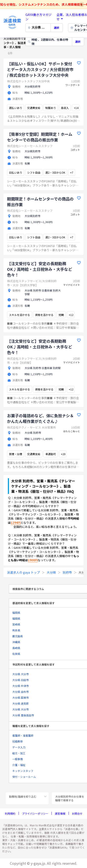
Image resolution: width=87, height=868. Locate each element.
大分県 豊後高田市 (23, 715)
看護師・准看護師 (23, 735)
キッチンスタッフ (23, 771)
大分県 (51, 572)
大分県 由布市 (20, 692)
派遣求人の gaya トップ (23, 572)
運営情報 (60, 813)
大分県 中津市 (20, 686)
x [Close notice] (82, 4)
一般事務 (18, 759)
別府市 (67, 572)
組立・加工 (19, 753)
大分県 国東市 (20, 698)
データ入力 (19, 747)
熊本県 (16, 630)
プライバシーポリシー (35, 813)
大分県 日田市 (20, 680)
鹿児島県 (18, 636)
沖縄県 (16, 642)
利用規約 (10, 813)
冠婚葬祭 (18, 741)
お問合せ (77, 813)
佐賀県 (16, 654)
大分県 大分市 (20, 674)
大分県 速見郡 (20, 703)
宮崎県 (16, 624)
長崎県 (16, 648)
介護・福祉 (19, 765)
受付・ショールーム (24, 777)
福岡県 (16, 613)
